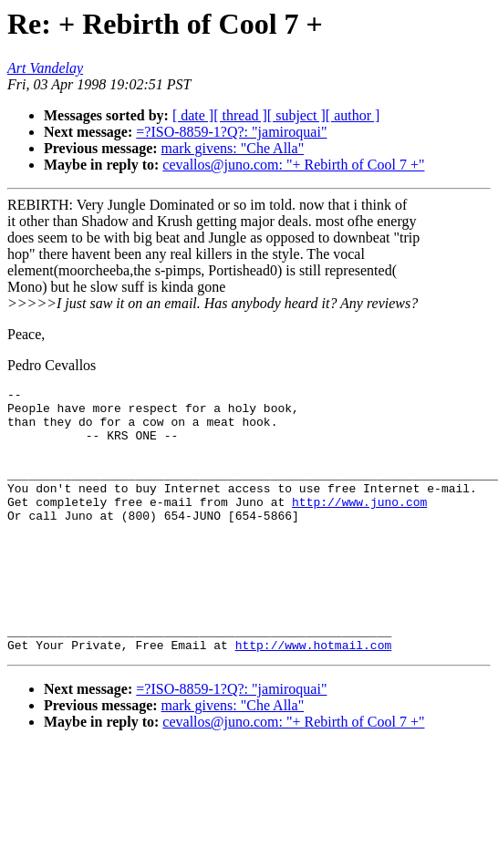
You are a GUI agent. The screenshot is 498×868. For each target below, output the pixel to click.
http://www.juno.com (359, 523)
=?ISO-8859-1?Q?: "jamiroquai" (231, 132)
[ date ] (193, 115)
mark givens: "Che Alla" (233, 148)
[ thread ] (240, 115)
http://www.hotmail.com (314, 686)
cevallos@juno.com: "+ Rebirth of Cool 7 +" (293, 165)
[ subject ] (296, 115)
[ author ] (353, 115)
